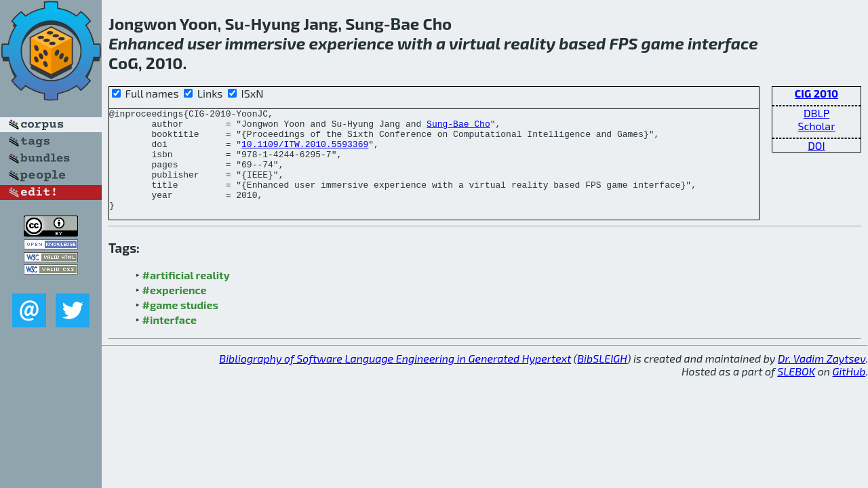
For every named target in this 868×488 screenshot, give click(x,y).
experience (352, 43)
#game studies (180, 325)
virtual (475, 43)
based (582, 43)
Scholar (816, 126)
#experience (175, 310)
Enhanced (146, 43)
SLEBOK (796, 391)
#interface (170, 340)
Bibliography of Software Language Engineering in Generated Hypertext (395, 379)
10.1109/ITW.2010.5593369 (305, 152)
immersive (265, 43)
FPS (623, 43)
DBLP (816, 113)
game (663, 43)
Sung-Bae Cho (458, 127)
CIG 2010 (816, 93)
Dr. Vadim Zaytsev (822, 379)
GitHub (849, 391)
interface (723, 43)
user (204, 43)
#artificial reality (186, 295)
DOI (816, 145)
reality (530, 43)
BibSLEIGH (602, 379)
